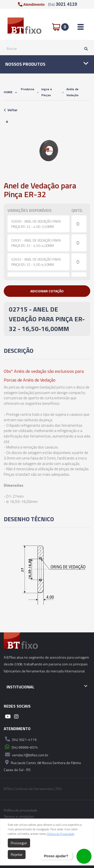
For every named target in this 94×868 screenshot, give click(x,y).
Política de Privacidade (60, 834)
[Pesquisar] (85, 48)
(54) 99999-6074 (21, 747)
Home (8, 92)
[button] (47, 291)
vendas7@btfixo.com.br (26, 755)
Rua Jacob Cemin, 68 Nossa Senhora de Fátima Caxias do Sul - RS (42, 765)
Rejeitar (17, 854)
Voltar (11, 110)
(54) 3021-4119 (20, 739)
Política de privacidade (21, 810)
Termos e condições (19, 817)
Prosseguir (19, 843)
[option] (7, 122)
